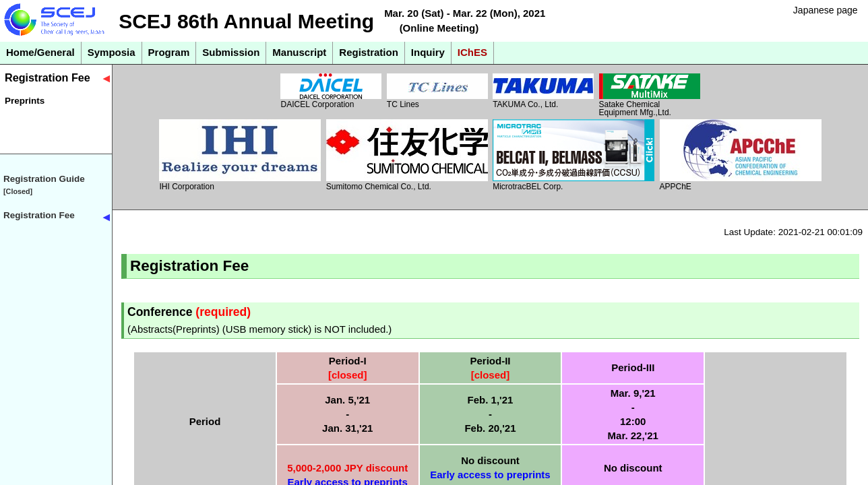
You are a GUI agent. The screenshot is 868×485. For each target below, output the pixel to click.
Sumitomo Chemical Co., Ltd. (407, 155)
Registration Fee (48, 77)
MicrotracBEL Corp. (573, 155)
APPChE (741, 155)
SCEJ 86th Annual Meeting (246, 21)
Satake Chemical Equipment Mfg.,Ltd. (650, 95)
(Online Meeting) (439, 28)
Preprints (25, 101)
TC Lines (437, 91)
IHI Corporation (240, 155)
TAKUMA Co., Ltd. (543, 91)
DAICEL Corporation (331, 91)
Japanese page (826, 10)
